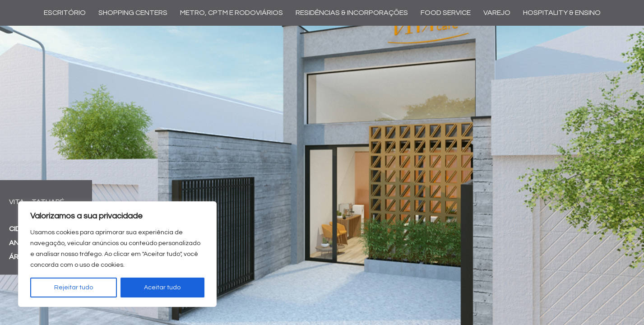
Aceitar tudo (162, 288)
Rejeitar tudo (74, 288)
